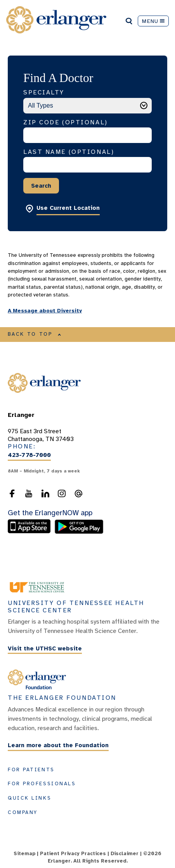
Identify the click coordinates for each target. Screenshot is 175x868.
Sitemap (24, 854)
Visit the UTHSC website (45, 648)
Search (41, 186)
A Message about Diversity (45, 311)
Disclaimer (125, 854)
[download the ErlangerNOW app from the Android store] (79, 532)
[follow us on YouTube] (29, 493)
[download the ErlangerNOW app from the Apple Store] (31, 532)
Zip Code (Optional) (66, 122)
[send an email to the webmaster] (78, 493)
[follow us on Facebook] (12, 493)
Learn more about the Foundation (58, 746)
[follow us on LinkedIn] (45, 493)
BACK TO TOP (35, 334)
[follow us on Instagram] (62, 493)
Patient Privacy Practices (73, 854)
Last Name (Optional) (69, 152)
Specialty (44, 92)
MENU (153, 21)
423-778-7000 (29, 455)
